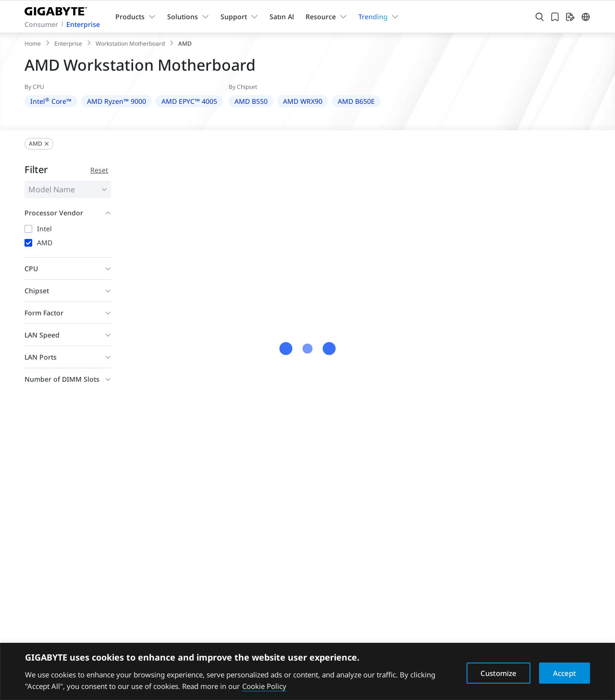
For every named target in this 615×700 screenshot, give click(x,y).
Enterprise (83, 24)
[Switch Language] (586, 17)
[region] (307, 671)
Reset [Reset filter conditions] (99, 170)
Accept (565, 673)
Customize (498, 673)
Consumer (41, 24)
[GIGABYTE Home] (59, 9)
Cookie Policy (264, 686)
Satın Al (282, 17)
